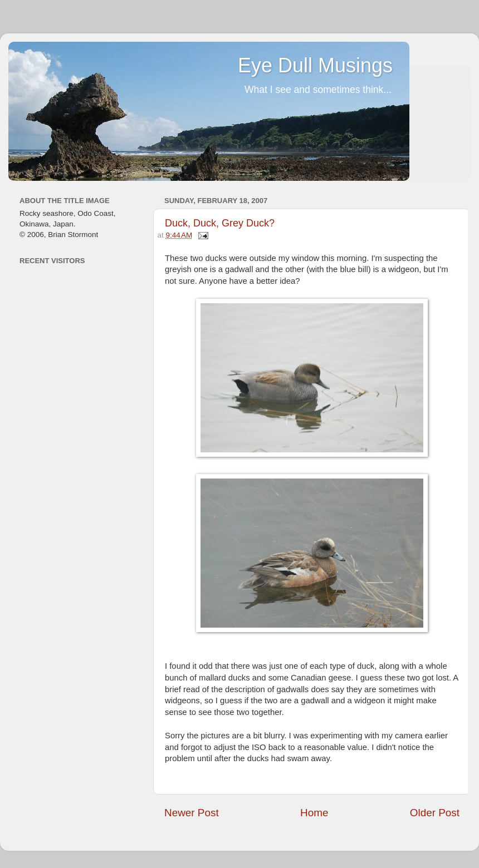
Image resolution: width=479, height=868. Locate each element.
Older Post (435, 813)
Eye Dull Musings (315, 65)
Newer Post (192, 813)
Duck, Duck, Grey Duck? (220, 223)
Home (314, 813)
